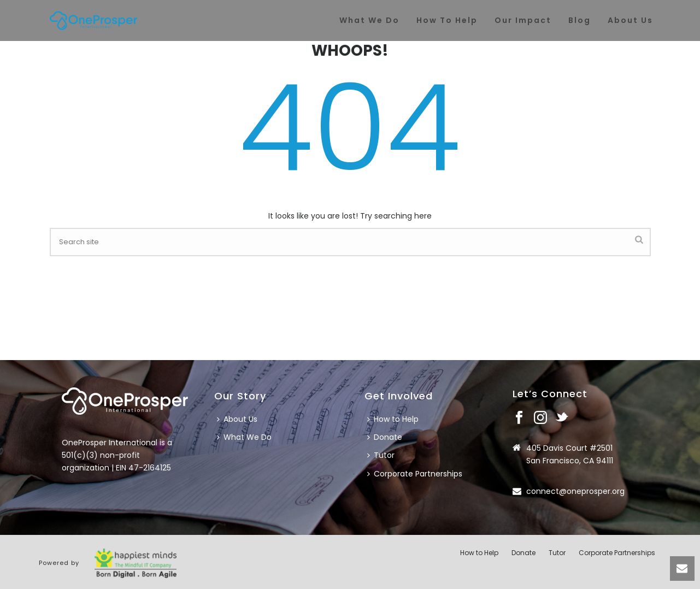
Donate (385, 437)
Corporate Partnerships (415, 474)
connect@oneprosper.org (575, 491)
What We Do (244, 437)
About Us (237, 419)
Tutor (381, 455)
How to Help (393, 419)
